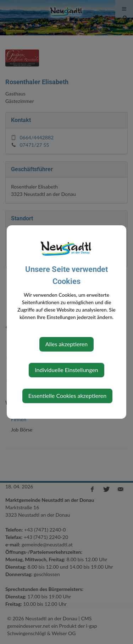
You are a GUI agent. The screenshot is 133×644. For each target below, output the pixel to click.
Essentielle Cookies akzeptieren (67, 396)
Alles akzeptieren (66, 344)
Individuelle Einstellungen (66, 370)
